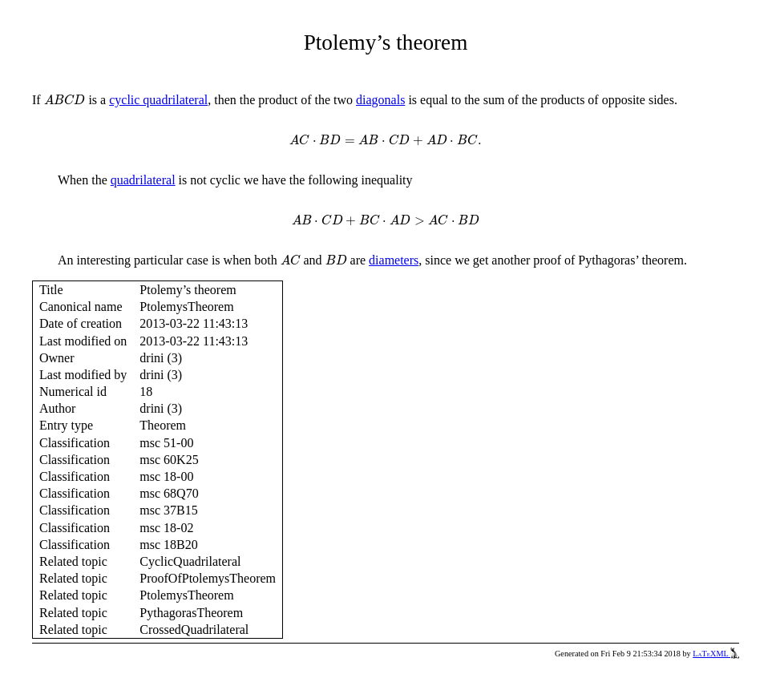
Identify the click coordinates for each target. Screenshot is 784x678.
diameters (394, 260)
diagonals (380, 100)
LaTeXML (716, 654)
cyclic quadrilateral (158, 100)
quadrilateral (143, 180)
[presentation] (65, 100)
